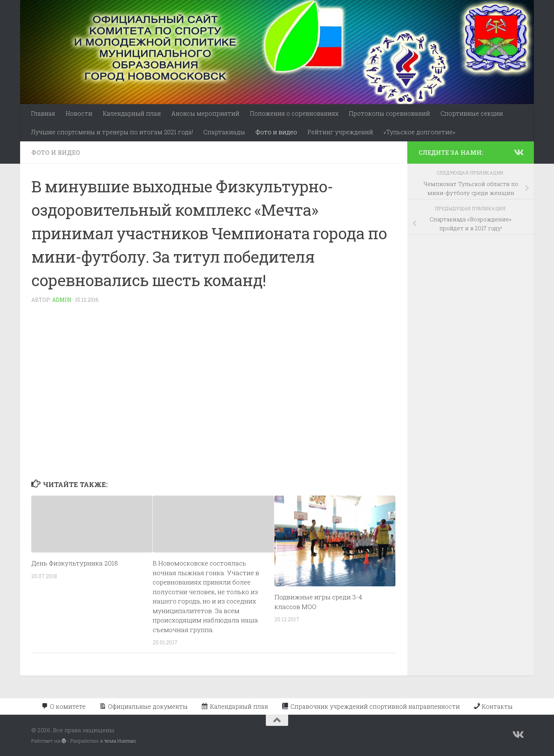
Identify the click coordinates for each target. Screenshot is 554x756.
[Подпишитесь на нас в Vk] (518, 152)
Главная (43, 113)
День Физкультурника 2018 (75, 563)
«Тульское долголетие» (419, 132)
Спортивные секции (472, 113)
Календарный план (132, 113)
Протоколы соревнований (389, 113)
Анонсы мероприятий (205, 113)
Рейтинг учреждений (340, 132)
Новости (79, 113)
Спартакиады (224, 132)
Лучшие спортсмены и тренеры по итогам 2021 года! (112, 132)
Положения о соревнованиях (294, 113)
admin (62, 300)
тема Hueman (120, 741)
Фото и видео (276, 132)
